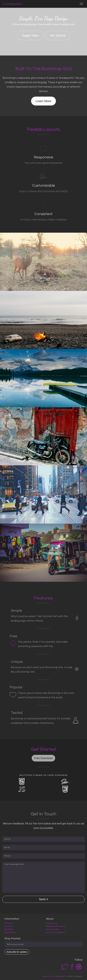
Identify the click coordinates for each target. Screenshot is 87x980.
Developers (10, 932)
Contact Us (51, 923)
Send (43, 899)
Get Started (58, 35)
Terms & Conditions (55, 932)
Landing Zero (12, 4)
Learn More (43, 101)
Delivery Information (56, 926)
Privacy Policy (52, 929)
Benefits (9, 929)
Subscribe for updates (17, 952)
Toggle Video (30, 35)
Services (9, 926)
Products (9, 923)
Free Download (43, 758)
